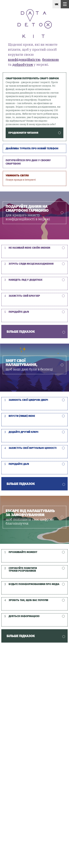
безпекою (51, 59)
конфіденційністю (24, 59)
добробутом (23, 64)
